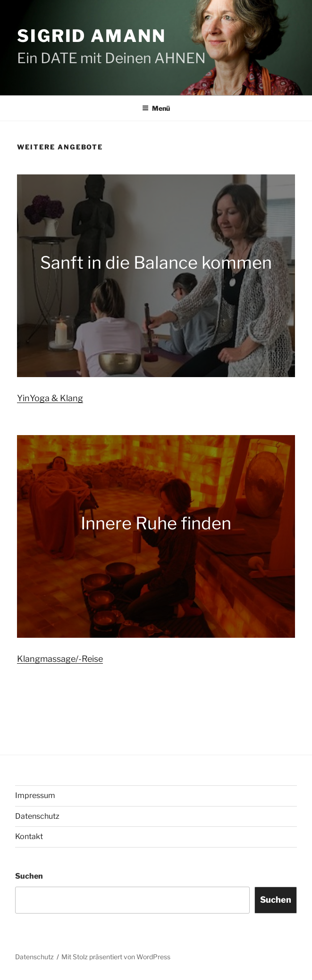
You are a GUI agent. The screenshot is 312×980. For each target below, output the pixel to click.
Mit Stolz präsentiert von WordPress (116, 957)
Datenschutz (37, 816)
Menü (156, 108)
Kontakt (29, 836)
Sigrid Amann (92, 36)
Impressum (35, 795)
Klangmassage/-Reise (60, 659)
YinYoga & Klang (50, 398)
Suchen (29, 876)
